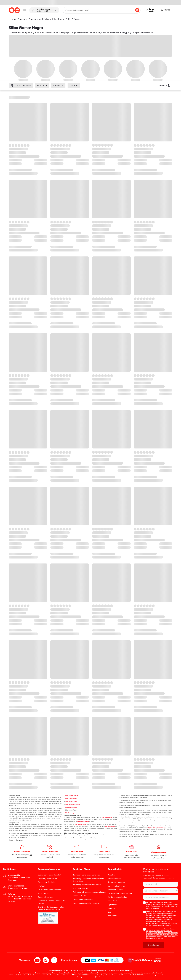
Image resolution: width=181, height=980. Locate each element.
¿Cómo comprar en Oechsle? (49, 875)
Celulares (112, 908)
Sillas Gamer (58, 19)
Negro (77, 19)
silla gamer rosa (107, 818)
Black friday (113, 901)
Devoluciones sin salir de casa (50, 890)
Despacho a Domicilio (46, 882)
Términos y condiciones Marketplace (87, 885)
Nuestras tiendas (115, 879)
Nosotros (112, 875)
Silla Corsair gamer (71, 813)
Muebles (24, 19)
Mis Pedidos (43, 886)
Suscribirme (154, 945)
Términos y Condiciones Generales (86, 875)
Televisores (112, 916)
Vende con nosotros (116, 890)
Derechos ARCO (79, 896)
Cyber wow (113, 905)
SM (69, 19)
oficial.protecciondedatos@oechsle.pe (91, 977)
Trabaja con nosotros (116, 882)
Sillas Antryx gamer (71, 799)
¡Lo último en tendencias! (118, 897)
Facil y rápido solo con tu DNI (19, 878)
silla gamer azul (110, 826)
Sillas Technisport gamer (73, 804)
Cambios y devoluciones (48, 879)
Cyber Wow (152, 828)
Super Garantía (44, 893)
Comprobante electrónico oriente (86, 903)
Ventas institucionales (116, 886)
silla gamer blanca (83, 822)
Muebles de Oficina (40, 19)
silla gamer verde (80, 825)
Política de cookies (80, 888)
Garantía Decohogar (46, 897)
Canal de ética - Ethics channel (120, 893)
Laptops (111, 912)
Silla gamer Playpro (71, 807)
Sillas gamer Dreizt (71, 801)
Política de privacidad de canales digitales (89, 892)
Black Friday (161, 828)
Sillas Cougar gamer (71, 796)
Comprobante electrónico (83, 900)
